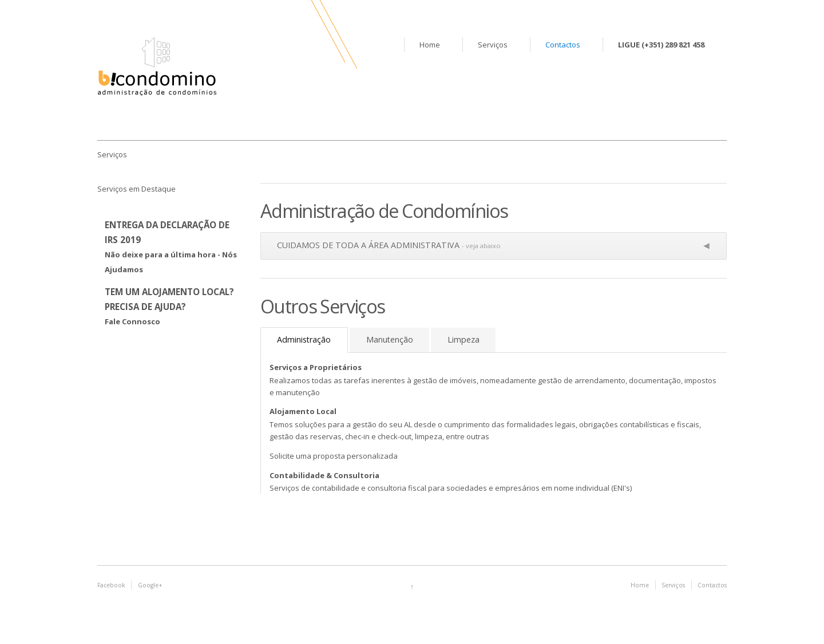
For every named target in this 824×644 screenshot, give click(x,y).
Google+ (150, 585)
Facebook (111, 585)
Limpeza (463, 339)
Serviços (493, 45)
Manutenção (390, 339)
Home (430, 45)
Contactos (563, 45)
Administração (304, 339)
